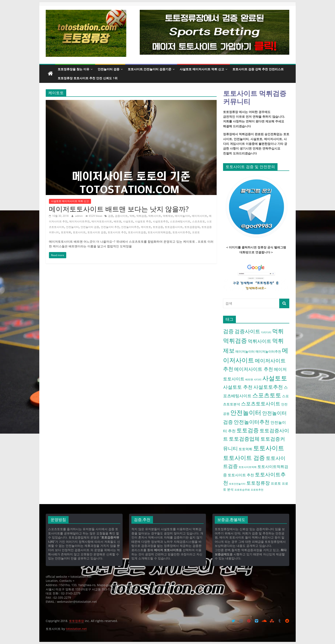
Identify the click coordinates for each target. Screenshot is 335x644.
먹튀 (132, 216)
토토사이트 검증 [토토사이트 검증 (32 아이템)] (244, 458)
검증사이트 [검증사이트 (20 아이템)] (247, 331)
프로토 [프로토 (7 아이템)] (276, 483)
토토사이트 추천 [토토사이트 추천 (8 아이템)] (241, 475)
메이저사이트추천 (79, 221)
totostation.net (76, 629)
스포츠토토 (198, 221)
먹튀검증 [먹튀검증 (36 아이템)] (235, 340)
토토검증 (158, 227)
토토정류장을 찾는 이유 (73, 69)
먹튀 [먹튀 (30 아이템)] (278, 331)
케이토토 (146, 227)
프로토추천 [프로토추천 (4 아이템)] (257, 490)
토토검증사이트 (174, 227)
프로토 (196, 232)
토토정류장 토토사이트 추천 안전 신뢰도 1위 (88, 78)
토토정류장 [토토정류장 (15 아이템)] (258, 483)
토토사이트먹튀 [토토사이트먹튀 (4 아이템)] (248, 467)
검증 (111, 216)
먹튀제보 (168, 216)
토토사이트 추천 (117, 232)
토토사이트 (79, 232)
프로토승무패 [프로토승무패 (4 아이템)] (242, 490)
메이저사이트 (200, 216)
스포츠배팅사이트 (180, 221)
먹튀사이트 (155, 216)
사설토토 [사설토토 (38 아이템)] (275, 378)
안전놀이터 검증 (109, 69)
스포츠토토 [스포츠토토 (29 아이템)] (267, 395)
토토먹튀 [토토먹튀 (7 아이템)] (245, 449)
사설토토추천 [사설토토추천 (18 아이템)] (268, 387)
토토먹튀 (66, 232)
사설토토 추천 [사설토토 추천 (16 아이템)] (238, 387)
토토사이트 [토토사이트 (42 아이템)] (269, 448)
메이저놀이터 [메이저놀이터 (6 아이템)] (245, 351)
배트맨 (118, 221)
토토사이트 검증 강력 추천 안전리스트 (258, 69)
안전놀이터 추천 (110, 227)
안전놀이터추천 (130, 227)
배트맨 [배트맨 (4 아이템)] (249, 379)
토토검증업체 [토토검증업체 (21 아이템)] (244, 439)
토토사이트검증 (137, 232)
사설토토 (128, 221)
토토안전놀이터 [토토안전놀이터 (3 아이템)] (237, 484)
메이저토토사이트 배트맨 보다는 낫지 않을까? (119, 209)
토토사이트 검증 (97, 232)
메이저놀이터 (182, 216)
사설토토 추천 (143, 221)
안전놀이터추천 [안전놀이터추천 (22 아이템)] (252, 422)
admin (79, 216)
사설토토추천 (160, 221)
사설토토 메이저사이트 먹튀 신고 (202, 69)
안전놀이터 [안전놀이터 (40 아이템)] (246, 412)
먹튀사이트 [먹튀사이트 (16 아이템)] (260, 341)
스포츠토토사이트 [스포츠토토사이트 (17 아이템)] (261, 404)
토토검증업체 (192, 227)
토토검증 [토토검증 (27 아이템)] (248, 430)
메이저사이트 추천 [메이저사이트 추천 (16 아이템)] (254, 369)
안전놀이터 (72, 227)
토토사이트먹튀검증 (159, 232)
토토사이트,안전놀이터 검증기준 (150, 69)
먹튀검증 (141, 216)
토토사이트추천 (181, 232)
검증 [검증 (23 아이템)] (228, 331)
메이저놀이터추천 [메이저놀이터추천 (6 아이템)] (268, 351)
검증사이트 (121, 216)
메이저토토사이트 (102, 221)
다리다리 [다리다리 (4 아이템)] (266, 332)
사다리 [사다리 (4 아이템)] (258, 379)
